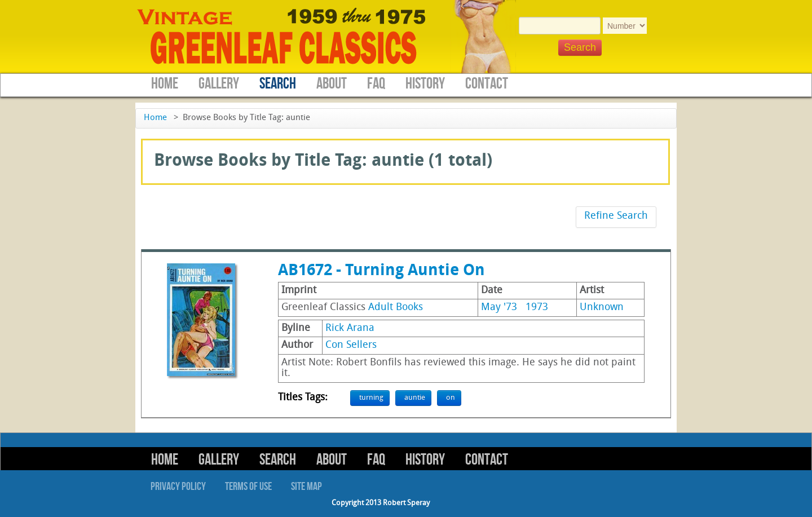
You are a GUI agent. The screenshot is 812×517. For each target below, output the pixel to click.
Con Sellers (351, 345)
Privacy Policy (178, 487)
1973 (537, 308)
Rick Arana (350, 328)
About (332, 84)
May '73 (499, 308)
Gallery (219, 84)
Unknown (602, 308)
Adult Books (396, 308)
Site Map (306, 487)
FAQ (376, 84)
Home (165, 84)
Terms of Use (248, 487)
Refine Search (616, 216)
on (451, 398)
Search (278, 84)
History (425, 84)
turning (371, 398)
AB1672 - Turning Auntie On (381, 271)
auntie (415, 398)
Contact (487, 84)
